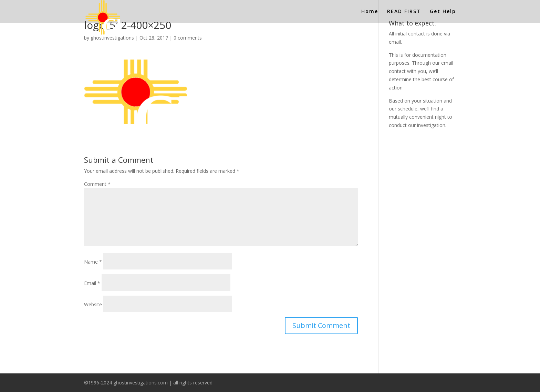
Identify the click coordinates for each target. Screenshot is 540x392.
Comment (97, 184)
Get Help (443, 12)
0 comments (188, 38)
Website (93, 304)
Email (92, 283)
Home (370, 12)
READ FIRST (404, 12)
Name (93, 262)
